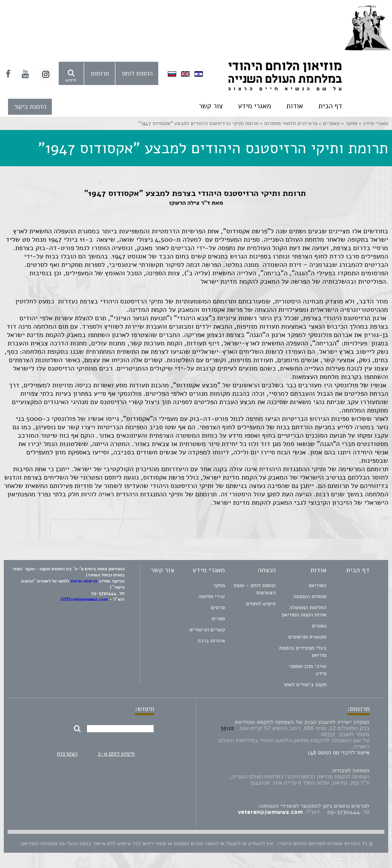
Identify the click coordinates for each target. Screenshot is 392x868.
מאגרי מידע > (373, 123)
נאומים (319, 626)
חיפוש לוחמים (261, 604)
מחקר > (349, 123)
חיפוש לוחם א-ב (116, 754)
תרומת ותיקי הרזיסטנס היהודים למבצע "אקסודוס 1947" (198, 123)
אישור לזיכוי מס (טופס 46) (339, 752)
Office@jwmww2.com (84, 599)
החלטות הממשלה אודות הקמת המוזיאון (304, 611)
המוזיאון (317, 585)
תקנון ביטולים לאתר (305, 684)
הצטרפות (67, 754)
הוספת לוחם (137, 73)
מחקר (219, 585)
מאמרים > (329, 123)
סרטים (218, 607)
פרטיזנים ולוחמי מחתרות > (288, 123)
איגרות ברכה (211, 641)
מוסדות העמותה (310, 596)
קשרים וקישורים (207, 630)
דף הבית (330, 106)
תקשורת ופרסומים (307, 637)
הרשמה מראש (84, 581)
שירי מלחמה (212, 596)
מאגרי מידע (255, 106)
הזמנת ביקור (30, 107)
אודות (295, 106)
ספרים (218, 619)
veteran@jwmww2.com (270, 812)
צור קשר (211, 106)
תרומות (100, 73)
